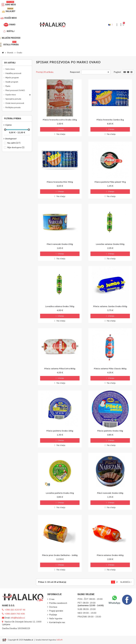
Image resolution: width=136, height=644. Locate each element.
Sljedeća (126, 582)
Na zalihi (14, 143)
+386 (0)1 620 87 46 (15, 610)
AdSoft (59, 640)
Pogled (117, 72)
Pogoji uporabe (56, 611)
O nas (52, 599)
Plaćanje (53, 615)
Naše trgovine (56, 619)
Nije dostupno (16, 147)
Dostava (53, 607)
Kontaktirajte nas (57, 622)
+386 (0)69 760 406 (15, 614)
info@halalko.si (18, 618)
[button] (117, 25)
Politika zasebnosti (58, 603)
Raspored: (75, 72)
